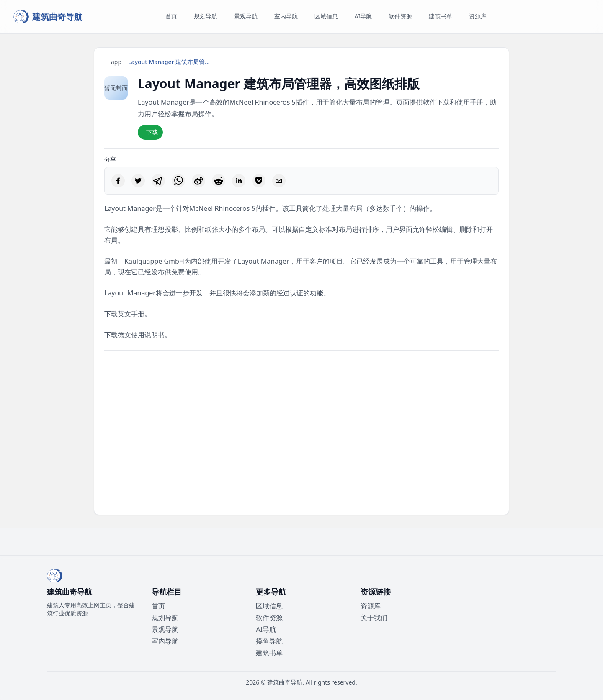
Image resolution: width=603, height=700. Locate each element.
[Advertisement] (301, 433)
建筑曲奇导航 (285, 682)
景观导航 (165, 629)
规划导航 (165, 618)
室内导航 (165, 641)
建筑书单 (269, 653)
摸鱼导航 (269, 641)
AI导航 (266, 629)
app (116, 62)
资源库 (371, 606)
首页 (158, 606)
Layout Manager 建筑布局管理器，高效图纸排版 (170, 62)
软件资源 (269, 618)
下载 (152, 132)
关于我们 (374, 618)
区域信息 (269, 606)
